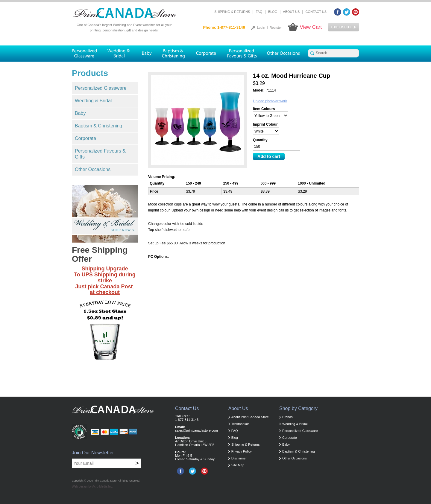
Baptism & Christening (98, 126)
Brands (287, 417)
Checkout (343, 27)
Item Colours (264, 109)
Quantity (260, 140)
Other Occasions (93, 169)
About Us (291, 12)
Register (276, 28)
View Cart (311, 27)
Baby (80, 113)
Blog (273, 12)
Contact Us (316, 12)
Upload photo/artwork (270, 101)
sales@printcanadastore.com (196, 430)
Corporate (85, 138)
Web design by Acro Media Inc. (92, 487)
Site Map (238, 465)
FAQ (259, 12)
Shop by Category (298, 408)
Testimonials (240, 424)
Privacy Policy (242, 451)
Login (261, 28)
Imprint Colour (265, 124)
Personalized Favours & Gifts (100, 154)
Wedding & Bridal (93, 101)
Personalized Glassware (101, 88)
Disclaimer (239, 458)
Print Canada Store (105, 481)
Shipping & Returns (232, 12)
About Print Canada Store (250, 417)
